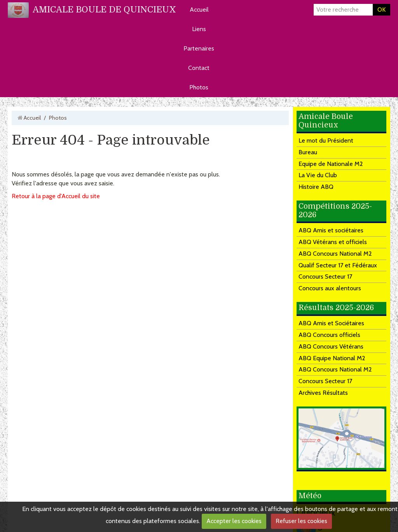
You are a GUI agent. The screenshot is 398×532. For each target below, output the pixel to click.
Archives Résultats (323, 393)
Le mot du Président (326, 140)
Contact (199, 68)
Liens (199, 29)
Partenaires (199, 48)
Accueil (199, 10)
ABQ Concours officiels (329, 335)
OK (381, 10)
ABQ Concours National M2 (335, 254)
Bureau (308, 152)
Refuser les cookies (301, 521)
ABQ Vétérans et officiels (333, 242)
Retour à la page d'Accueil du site (56, 196)
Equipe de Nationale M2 (331, 164)
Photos (199, 87)
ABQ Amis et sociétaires (331, 230)
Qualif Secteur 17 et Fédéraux (338, 265)
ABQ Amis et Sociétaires (331, 323)
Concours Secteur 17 (325, 276)
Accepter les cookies (234, 521)
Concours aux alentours (330, 288)
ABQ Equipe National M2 (332, 358)
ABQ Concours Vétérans (331, 346)
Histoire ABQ (316, 187)
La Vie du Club (318, 175)
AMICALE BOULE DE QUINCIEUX (104, 10)
